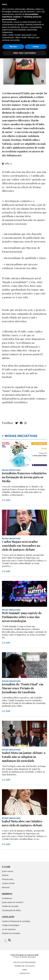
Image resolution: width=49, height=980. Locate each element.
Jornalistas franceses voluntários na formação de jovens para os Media (24, 477)
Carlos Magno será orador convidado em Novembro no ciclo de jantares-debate (21, 546)
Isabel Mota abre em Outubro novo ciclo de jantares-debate (22, 823)
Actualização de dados (11, 910)
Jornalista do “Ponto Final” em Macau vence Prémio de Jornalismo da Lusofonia (23, 688)
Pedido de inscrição (10, 906)
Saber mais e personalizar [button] (24, 975)
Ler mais (6, 500)
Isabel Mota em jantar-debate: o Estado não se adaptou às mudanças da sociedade (24, 757)
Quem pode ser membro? (13, 902)
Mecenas (6, 887)
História (5, 875)
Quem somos (8, 871)
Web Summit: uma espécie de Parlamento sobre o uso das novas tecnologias (22, 617)
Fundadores (7, 898)
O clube (6, 867)
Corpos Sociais (8, 883)
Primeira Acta (8, 879)
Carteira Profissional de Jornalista (16, 921)
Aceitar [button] (36, 968)
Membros (7, 894)
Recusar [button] (13, 968)
